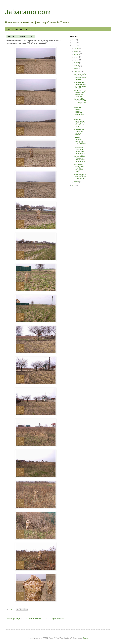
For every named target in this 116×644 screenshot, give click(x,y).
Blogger (85, 638)
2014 (74, 46)
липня (76, 60)
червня (77, 63)
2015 (74, 43)
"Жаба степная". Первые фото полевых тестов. (79, 132)
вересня (77, 54)
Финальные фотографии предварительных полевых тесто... (80, 123)
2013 (74, 185)
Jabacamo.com (28, 12)
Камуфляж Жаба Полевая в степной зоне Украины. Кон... (80, 159)
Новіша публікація (13, 619)
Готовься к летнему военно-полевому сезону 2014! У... (79, 112)
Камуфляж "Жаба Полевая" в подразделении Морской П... (80, 77)
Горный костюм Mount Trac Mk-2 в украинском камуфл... (80, 85)
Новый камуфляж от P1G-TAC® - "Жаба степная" (80, 176)
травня (77, 66)
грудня (76, 48)
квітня (76, 69)
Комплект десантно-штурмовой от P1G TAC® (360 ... (80, 141)
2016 (74, 40)
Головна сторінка (14, 29)
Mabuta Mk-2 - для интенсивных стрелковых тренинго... (80, 93)
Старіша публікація (57, 619)
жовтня (77, 51)
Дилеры (29, 29)
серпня (77, 57)
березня (77, 72)
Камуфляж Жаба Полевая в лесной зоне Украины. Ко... (79, 151)
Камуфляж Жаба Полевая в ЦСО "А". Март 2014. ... (80, 102)
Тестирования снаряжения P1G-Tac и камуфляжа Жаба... (79, 168)
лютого (77, 182)
